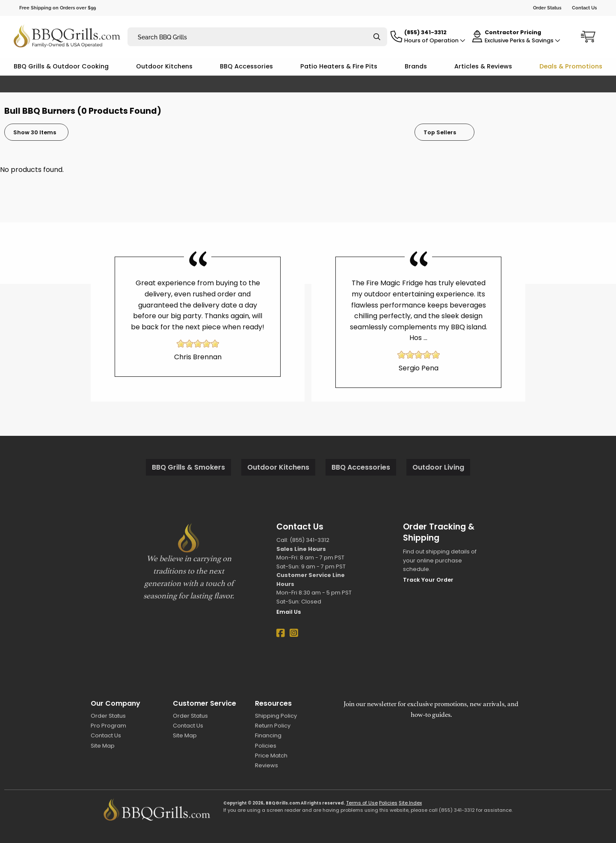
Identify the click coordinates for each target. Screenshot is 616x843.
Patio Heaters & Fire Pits (339, 66)
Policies (266, 746)
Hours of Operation (435, 40)
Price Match (271, 756)
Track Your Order (428, 580)
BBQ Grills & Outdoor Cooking (61, 66)
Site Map (103, 746)
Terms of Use (362, 803)
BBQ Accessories (246, 66)
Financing (268, 735)
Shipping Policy (276, 716)
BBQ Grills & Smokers (188, 467)
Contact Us (584, 8)
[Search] (377, 37)
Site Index (410, 803)
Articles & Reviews (483, 66)
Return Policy (273, 726)
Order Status (547, 8)
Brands (416, 66)
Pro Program (108, 726)
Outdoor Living (438, 467)
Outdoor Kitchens (164, 66)
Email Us (289, 612)
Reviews (267, 765)
